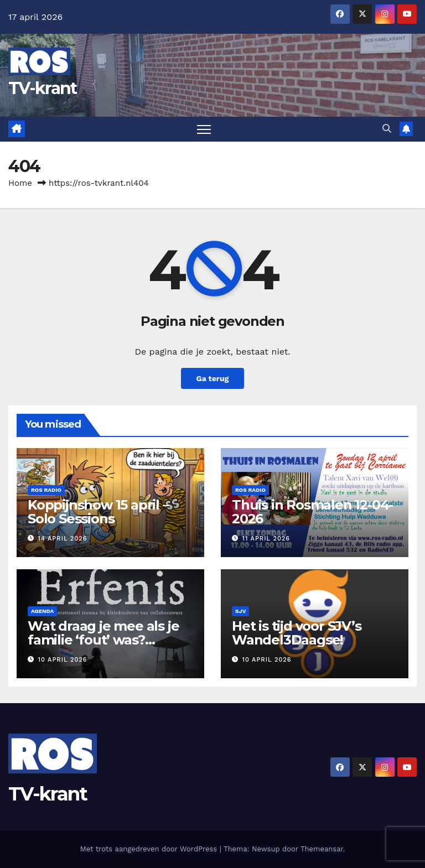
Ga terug (212, 378)
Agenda (42, 611)
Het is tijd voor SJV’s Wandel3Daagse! (297, 633)
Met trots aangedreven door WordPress (150, 849)
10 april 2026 (63, 660)
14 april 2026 (63, 539)
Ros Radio (46, 490)
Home (20, 183)
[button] (387, 129)
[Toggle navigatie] (204, 129)
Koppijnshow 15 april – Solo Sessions (98, 512)
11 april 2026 (266, 539)
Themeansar (322, 849)
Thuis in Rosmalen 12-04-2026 (312, 512)
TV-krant (42, 88)
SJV (240, 611)
